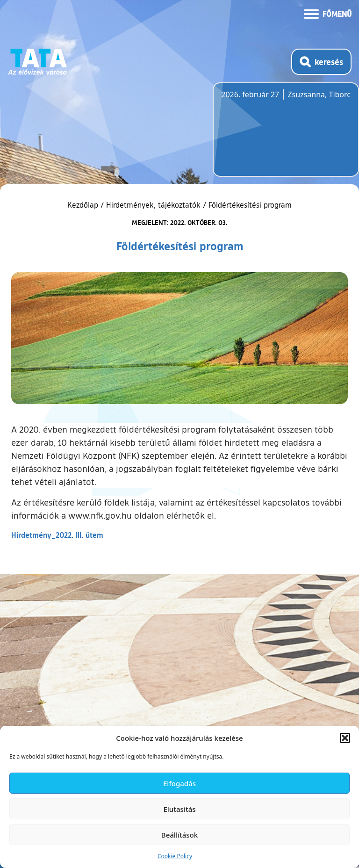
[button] (345, 738)
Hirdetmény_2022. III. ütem (57, 535)
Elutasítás (179, 809)
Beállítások (179, 835)
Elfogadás (179, 783)
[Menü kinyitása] (328, 13)
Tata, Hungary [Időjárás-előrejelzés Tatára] (273, 135)
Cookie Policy (175, 856)
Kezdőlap (84, 205)
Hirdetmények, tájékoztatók (153, 205)
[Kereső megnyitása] (321, 62)
